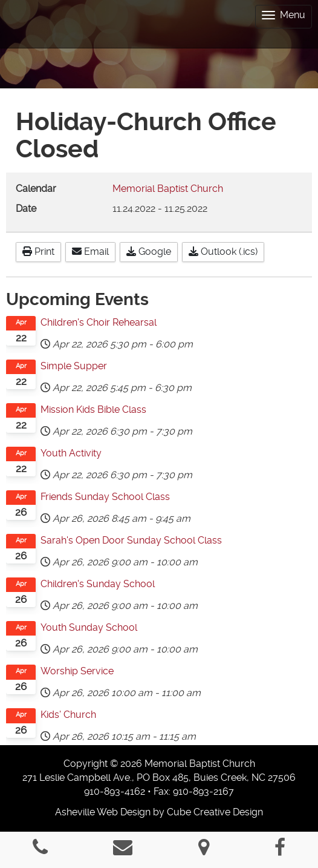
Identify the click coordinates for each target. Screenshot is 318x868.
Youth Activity (71, 453)
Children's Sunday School (98, 584)
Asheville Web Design (103, 812)
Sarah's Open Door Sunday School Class (131, 540)
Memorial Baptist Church (168, 189)
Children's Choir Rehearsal (99, 322)
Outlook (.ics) (223, 252)
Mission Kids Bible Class (93, 409)
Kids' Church (68, 715)
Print (38, 252)
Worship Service (77, 671)
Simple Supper (74, 366)
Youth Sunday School (89, 627)
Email (90, 252)
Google (149, 252)
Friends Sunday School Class (105, 497)
